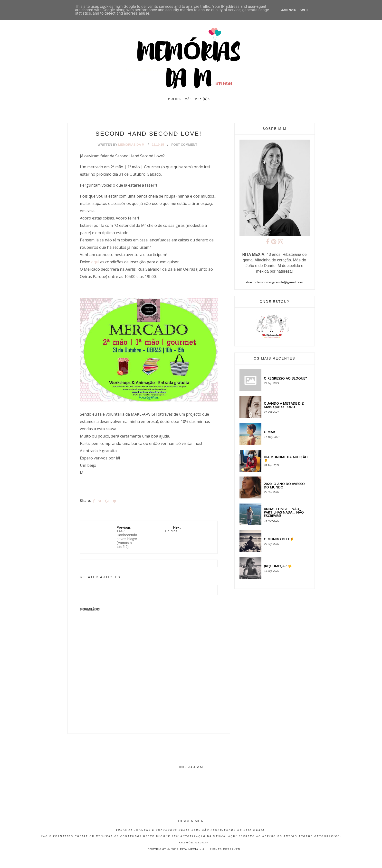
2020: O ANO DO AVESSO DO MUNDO (284, 485)
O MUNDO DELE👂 (279, 539)
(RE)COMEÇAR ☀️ (278, 566)
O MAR (269, 432)
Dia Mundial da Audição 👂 (286, 459)
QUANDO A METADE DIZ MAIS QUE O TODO (284, 405)
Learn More (288, 10)
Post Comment (184, 145)
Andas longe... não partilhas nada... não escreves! (284, 512)
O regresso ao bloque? (285, 378)
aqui (95, 262)
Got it (304, 10)
